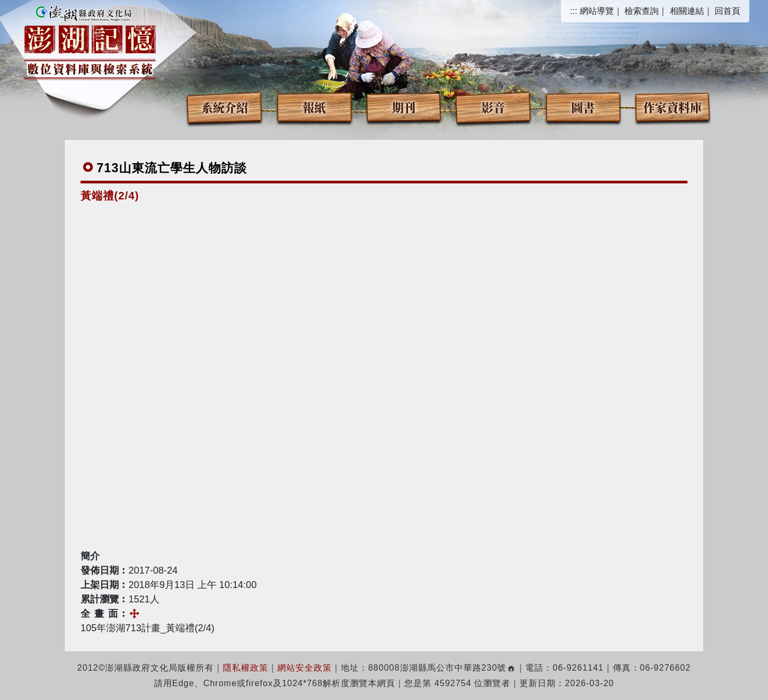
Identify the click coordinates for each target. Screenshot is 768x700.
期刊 (404, 107)
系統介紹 (225, 107)
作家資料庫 (673, 107)
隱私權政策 (246, 668)
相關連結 (687, 11)
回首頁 (727, 11)
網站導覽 (597, 11)
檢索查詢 (642, 11)
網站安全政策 (305, 668)
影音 (493, 107)
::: (574, 11)
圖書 (583, 107)
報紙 (314, 107)
